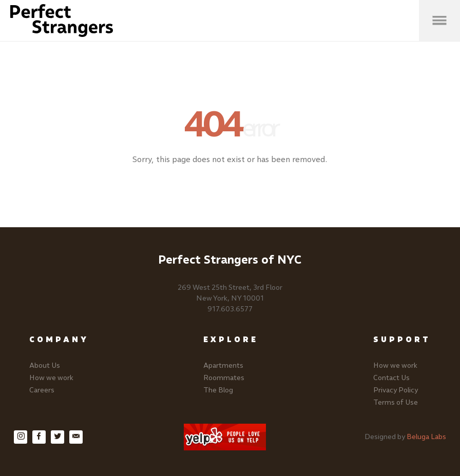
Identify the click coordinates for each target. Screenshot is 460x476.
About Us (45, 365)
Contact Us (391, 378)
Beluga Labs (426, 437)
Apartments (223, 365)
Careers (42, 390)
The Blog (218, 390)
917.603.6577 (230, 309)
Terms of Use (396, 402)
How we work (51, 378)
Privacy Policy (396, 390)
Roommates (224, 378)
